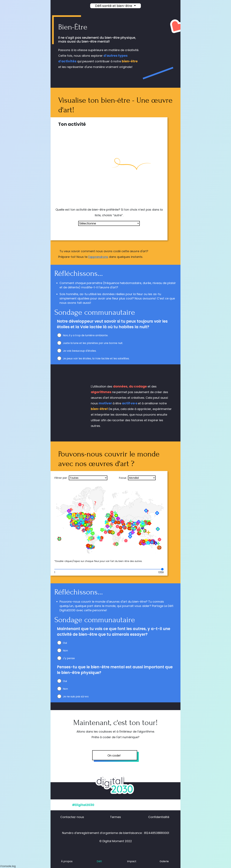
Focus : (123, 478)
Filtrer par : (61, 478)
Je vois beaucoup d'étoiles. (80, 351)
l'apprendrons (98, 257)
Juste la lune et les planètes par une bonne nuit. (93, 343)
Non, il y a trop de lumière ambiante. (86, 335)
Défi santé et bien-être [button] (114, 6)
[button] (173, 6)
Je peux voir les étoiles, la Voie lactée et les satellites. (96, 358)
